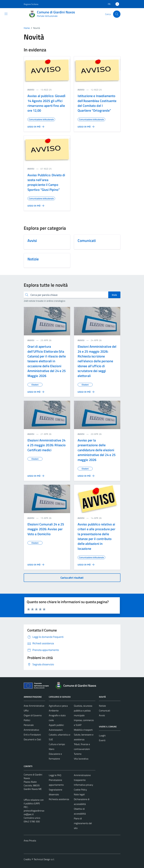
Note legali (79, 794)
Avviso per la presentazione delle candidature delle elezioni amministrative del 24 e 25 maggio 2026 (97, 450)
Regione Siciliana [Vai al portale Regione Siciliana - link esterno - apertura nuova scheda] (31, 4)
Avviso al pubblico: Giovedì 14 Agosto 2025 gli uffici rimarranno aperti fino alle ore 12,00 (46, 103)
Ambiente (54, 711)
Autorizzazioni (56, 730)
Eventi (102, 740)
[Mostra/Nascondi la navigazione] (6, 14)
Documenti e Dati (32, 739)
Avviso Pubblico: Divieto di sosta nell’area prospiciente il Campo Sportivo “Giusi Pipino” (46, 182)
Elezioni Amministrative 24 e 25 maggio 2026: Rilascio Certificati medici (47, 445)
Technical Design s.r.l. (44, 859)
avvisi (31, 90)
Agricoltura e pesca (58, 706)
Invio (114, 295)
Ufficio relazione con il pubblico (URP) (34, 802)
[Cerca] (117, 14)
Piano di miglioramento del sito (83, 823)
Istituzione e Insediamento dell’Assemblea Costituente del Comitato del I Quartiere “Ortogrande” (97, 103)
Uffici (26, 711)
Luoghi (102, 735)
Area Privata (30, 841)
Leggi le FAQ (55, 775)
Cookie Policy (80, 790)
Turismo (78, 754)
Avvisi (102, 715)
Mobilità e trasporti (83, 730)
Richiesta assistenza (59, 799)
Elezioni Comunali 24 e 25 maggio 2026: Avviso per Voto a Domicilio (46, 529)
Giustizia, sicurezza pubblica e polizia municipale (83, 711)
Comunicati (105, 711)
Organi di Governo (33, 715)
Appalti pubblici (56, 725)
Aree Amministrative (34, 706)
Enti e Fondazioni (32, 735)
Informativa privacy (83, 785)
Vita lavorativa (81, 759)
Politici (27, 720)
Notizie (102, 706)
